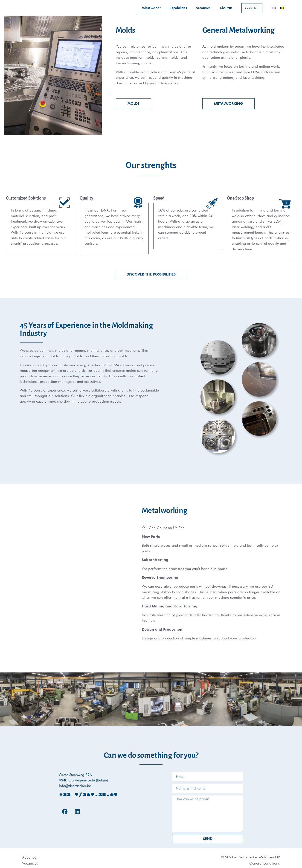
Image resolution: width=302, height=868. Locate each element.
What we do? (151, 8)
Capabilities (178, 8)
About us (226, 8)
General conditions (265, 863)
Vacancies (203, 8)
